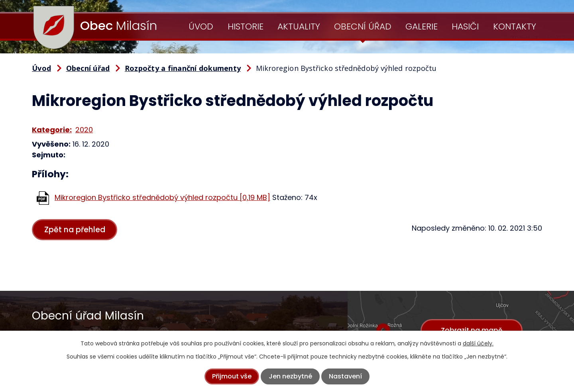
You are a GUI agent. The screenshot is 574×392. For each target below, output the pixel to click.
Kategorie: (52, 130)
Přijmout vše (232, 376)
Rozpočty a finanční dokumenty (183, 68)
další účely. (478, 343)
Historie (246, 26)
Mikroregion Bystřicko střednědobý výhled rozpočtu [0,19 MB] (162, 197)
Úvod (201, 26)
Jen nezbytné (290, 376)
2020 (84, 130)
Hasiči (465, 26)
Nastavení (345, 376)
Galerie (422, 26)
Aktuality (299, 26)
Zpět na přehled (75, 230)
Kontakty (515, 26)
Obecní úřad (363, 26)
